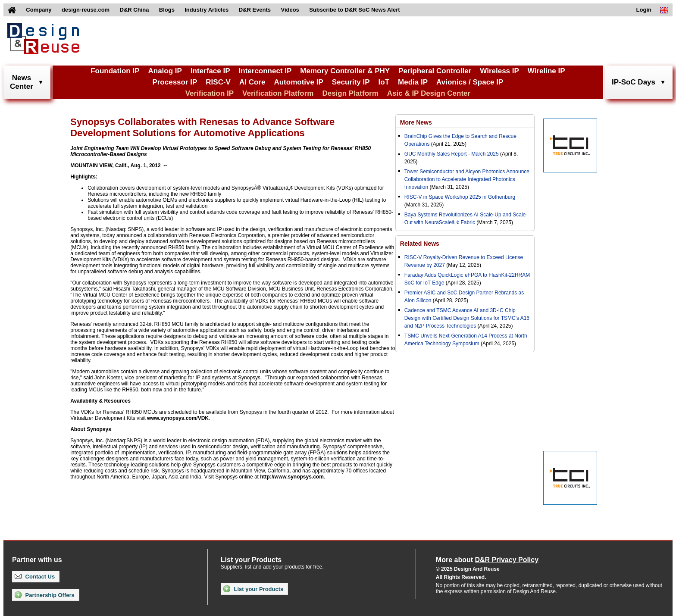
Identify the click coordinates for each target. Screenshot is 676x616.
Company (39, 10)
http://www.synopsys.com (292, 477)
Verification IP (210, 93)
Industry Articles (207, 10)
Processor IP (175, 82)
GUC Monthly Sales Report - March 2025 (452, 154)
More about (487, 560)
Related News (420, 244)
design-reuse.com (86, 10)
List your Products (253, 589)
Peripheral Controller (435, 71)
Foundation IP (115, 71)
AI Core (252, 82)
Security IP (351, 82)
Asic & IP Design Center (429, 93)
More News (416, 122)
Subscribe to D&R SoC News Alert (354, 10)
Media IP (413, 82)
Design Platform (350, 93)
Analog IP (165, 71)
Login (644, 10)
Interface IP (210, 71)
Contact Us (35, 577)
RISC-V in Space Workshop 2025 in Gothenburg (460, 197)
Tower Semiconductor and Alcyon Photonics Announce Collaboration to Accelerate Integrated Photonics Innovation (467, 179)
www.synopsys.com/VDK (178, 418)
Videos (290, 10)
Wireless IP (499, 71)
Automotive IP (298, 82)
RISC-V (218, 82)
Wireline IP (546, 71)
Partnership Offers (45, 595)
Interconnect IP (265, 71)
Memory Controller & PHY (345, 71)
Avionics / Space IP (470, 82)
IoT (384, 82)
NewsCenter (22, 82)
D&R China (135, 10)
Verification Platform (278, 93)
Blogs (167, 10)
